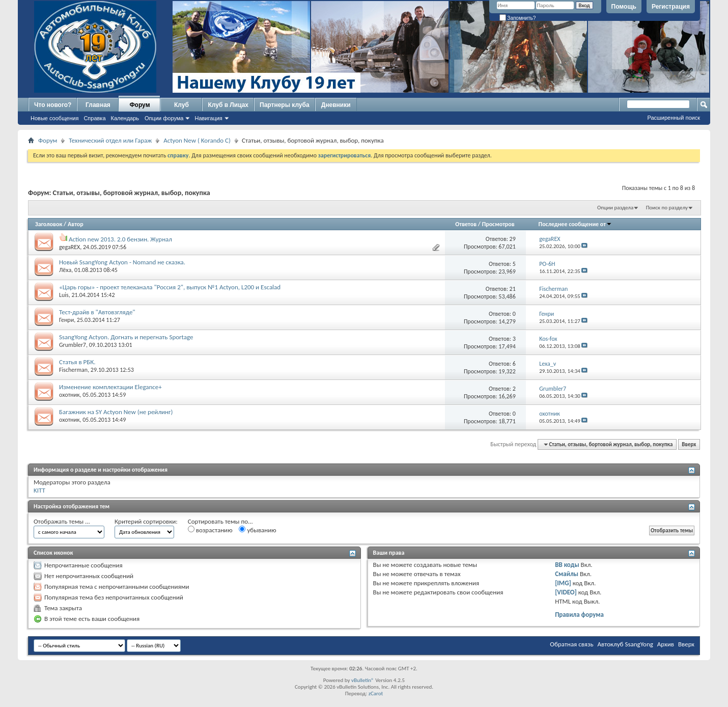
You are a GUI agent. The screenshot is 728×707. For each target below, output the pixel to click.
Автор (76, 224)
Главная (98, 105)
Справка (94, 118)
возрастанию (210, 530)
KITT (39, 490)
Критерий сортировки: (146, 521)
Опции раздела (615, 208)
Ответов (466, 224)
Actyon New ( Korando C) (197, 140)
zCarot (376, 694)
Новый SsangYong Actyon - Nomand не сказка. (122, 262)
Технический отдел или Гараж (110, 140)
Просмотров (498, 224)
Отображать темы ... (62, 521)
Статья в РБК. (77, 362)
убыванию (257, 530)
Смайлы (567, 574)
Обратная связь (571, 644)
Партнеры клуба (285, 105)
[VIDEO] (566, 592)
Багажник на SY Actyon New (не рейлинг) (116, 412)
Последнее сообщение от (575, 224)
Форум (139, 105)
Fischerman (73, 370)
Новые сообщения (54, 118)
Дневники (336, 105)
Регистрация (671, 7)
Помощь (624, 7)
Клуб (181, 105)
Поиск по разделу (667, 208)
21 (513, 289)
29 (513, 239)
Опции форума (164, 118)
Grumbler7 (73, 345)
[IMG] (563, 583)
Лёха (65, 270)
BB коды (567, 565)
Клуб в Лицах (228, 105)
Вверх (689, 444)
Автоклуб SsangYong (625, 644)
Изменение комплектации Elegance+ (110, 387)
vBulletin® (363, 680)
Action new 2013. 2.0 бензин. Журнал (120, 239)
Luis (64, 295)
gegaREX (69, 247)
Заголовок (49, 224)
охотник (69, 395)
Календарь (125, 118)
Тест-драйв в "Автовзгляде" (97, 312)
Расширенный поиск (674, 118)
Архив (666, 644)
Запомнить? (518, 18)
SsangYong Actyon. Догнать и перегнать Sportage (126, 337)
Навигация (208, 118)
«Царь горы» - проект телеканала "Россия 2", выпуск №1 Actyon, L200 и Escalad (170, 287)
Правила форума (579, 615)
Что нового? (53, 105)
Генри (66, 320)
